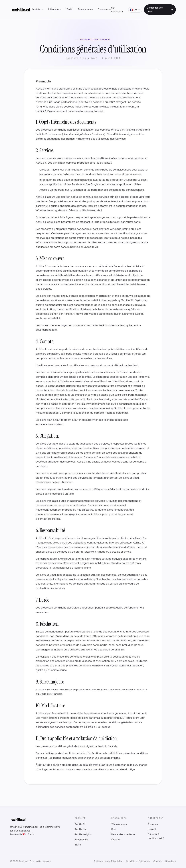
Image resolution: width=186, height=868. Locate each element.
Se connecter (117, 9)
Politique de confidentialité (108, 861)
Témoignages (85, 9)
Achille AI (80, 824)
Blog (114, 829)
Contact (116, 839)
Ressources (104, 9)
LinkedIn (152, 829)
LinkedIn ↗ (170, 861)
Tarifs (70, 9)
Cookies (157, 861)
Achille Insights (83, 834)
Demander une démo (160, 10)
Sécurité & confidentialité (156, 836)
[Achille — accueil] (21, 10)
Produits (37, 9)
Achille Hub (81, 829)
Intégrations (55, 9)
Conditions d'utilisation (138, 861)
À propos (153, 824)
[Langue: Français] (135, 10)
